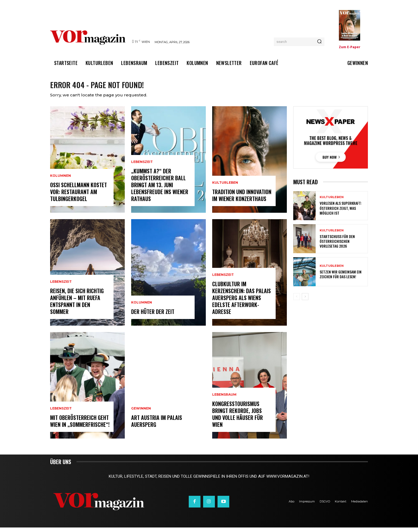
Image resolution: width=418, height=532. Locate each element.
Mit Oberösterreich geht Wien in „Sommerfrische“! (80, 425)
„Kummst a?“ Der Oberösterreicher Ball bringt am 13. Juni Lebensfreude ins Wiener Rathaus (160, 189)
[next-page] (305, 301)
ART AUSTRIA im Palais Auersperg (157, 425)
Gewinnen (141, 413)
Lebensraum (224, 399)
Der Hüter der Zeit (153, 316)
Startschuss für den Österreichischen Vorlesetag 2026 (337, 246)
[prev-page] (297, 301)
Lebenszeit (61, 286)
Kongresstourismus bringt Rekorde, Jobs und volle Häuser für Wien (238, 419)
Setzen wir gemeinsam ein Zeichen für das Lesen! (341, 279)
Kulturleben (225, 187)
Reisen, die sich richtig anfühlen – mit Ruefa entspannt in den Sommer (77, 306)
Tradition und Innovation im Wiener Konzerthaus (242, 200)
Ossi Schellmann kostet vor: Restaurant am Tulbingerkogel (79, 196)
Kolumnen (61, 180)
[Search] (319, 42)
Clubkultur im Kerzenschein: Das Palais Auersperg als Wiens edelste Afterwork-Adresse (242, 302)
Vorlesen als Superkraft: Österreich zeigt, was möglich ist (341, 212)
